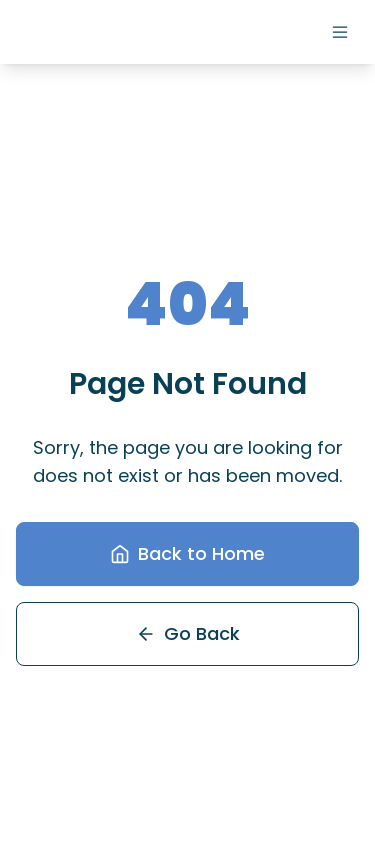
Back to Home (187, 553)
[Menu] (340, 32)
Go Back (188, 633)
